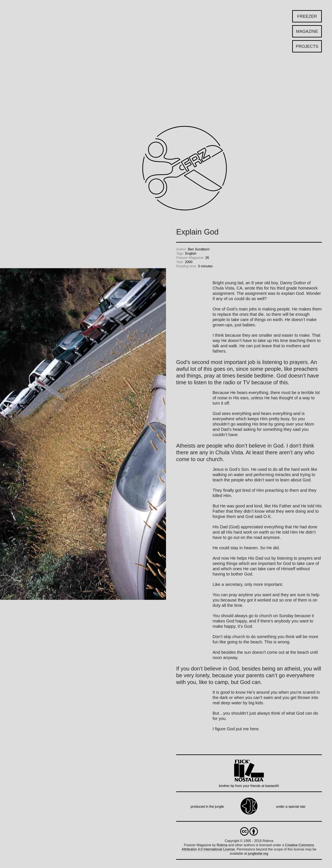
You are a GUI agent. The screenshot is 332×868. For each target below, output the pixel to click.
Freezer (307, 16)
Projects (307, 46)
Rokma (222, 845)
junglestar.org (258, 854)
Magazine (307, 31)
